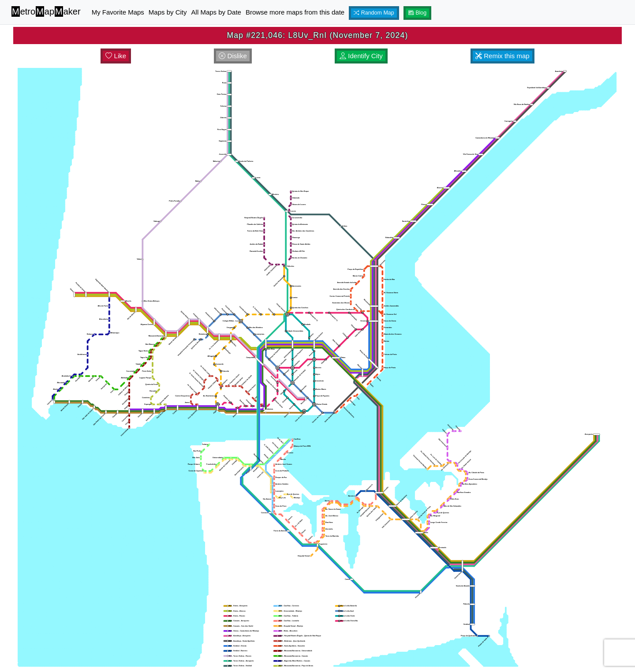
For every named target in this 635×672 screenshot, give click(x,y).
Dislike (233, 56)
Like (116, 56)
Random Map (374, 13)
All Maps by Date (216, 12)
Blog (418, 13)
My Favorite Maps (118, 12)
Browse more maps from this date (295, 12)
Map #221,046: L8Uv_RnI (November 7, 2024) (317, 35)
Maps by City (168, 12)
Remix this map (502, 56)
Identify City (361, 56)
